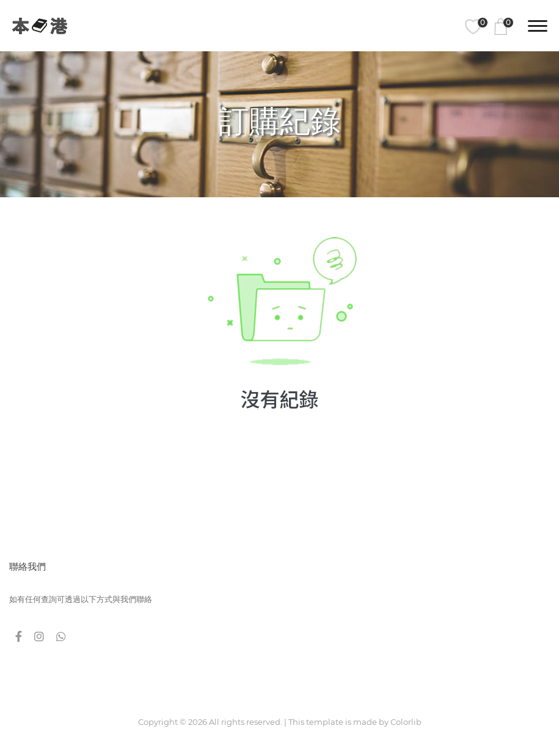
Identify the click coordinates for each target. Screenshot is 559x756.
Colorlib (406, 722)
